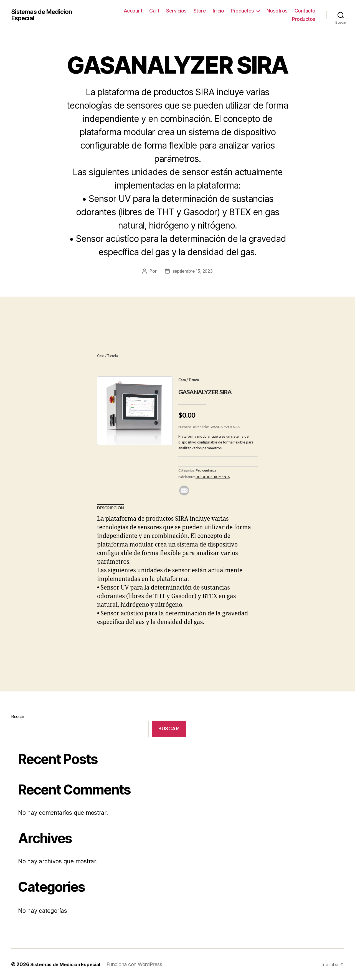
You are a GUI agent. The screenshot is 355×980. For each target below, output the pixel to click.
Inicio (218, 11)
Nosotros (277, 11)
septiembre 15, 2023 (193, 271)
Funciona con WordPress (139, 964)
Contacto (305, 11)
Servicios (176, 11)
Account (133, 11)
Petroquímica (206, 470)
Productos (242, 11)
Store (200, 11)
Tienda (112, 356)
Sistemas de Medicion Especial (44, 15)
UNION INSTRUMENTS (213, 477)
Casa (101, 356)
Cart (154, 11)
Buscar (18, 716)
